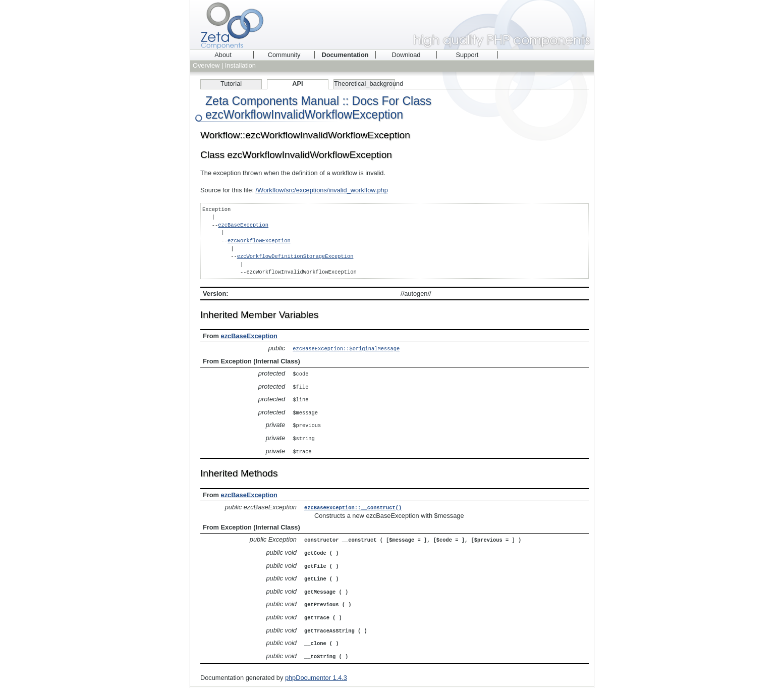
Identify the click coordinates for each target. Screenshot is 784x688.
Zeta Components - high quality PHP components (392, 25)
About (223, 55)
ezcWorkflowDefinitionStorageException (295, 256)
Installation (240, 65)
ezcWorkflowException (259, 241)
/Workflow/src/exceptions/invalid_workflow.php (322, 190)
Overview (206, 65)
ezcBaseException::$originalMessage (346, 348)
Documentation (345, 55)
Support (467, 55)
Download (406, 55)
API (297, 84)
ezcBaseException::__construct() (353, 503)
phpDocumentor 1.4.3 (316, 668)
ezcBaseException (243, 225)
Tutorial (231, 84)
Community (284, 55)
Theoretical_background (364, 84)
